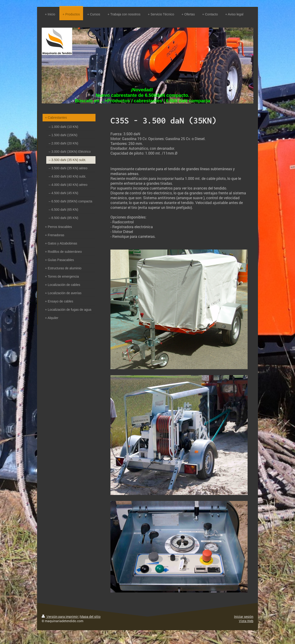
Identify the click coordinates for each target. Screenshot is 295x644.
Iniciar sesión (244, 617)
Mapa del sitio (90, 617)
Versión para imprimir (60, 617)
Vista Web (246, 621)
